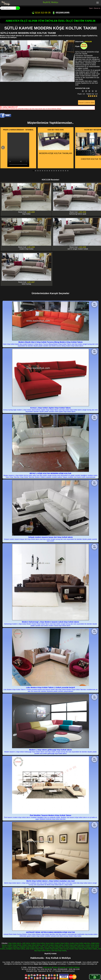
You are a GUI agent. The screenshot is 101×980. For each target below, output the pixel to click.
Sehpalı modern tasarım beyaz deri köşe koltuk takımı (50, 537)
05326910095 (61, 13)
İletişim (56, 967)
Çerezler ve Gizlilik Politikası (70, 967)
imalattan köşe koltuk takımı (29, 947)
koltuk (9, 947)
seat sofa (47, 947)
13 (61, 171)
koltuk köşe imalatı (83, 947)
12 (59, 171)
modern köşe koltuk (52, 949)
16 (68, 171)
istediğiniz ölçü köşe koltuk (15, 949)
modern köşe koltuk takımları (80, 943)
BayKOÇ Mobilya (50, 2)
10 (54, 171)
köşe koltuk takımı (15, 943)
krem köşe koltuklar (69, 947)
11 (56, 171)
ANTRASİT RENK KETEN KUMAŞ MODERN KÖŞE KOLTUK (50, 932)
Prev (3, 148)
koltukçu (15, 947)
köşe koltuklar (56, 947)
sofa (41, 947)
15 (65, 171)
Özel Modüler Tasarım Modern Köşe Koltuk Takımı (50, 815)
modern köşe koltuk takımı (31, 945)
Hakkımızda (48, 967)
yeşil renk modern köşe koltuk (52, 945)
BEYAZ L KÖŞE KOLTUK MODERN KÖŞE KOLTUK (50, 473)
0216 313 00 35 (41, 13)
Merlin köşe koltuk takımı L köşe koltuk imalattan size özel (51, 881)
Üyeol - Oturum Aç (95, 8)
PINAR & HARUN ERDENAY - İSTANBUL (18, 130)
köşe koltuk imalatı (90, 949)
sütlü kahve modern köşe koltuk (33, 943)
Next (98, 148)
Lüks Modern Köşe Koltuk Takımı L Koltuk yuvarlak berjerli (50, 687)
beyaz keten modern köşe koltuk (57, 943)
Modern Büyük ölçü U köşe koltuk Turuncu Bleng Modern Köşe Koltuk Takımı (51, 342)
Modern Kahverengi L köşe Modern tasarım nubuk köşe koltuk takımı (50, 622)
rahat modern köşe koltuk (35, 949)
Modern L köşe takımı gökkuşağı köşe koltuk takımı (50, 750)
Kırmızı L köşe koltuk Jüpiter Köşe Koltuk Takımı (50, 408)
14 (63, 171)
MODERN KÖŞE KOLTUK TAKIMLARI (55, 144)
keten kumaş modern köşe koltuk (71, 949)
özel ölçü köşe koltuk (59, 951)
